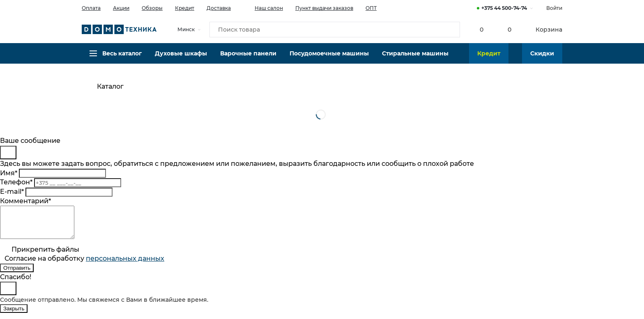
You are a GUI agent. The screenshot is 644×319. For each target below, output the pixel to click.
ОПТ (371, 8)
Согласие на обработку (84, 265)
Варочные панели (248, 60)
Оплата (91, 8)
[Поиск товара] (335, 30)
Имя (9, 173)
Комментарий (25, 201)
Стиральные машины (415, 60)
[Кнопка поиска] (450, 30)
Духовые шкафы (181, 60)
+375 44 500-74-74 (504, 8)
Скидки (542, 60)
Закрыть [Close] (14, 315)
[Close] (8, 153)
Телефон (16, 182)
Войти (554, 8)
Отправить (17, 274)
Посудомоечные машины (329, 60)
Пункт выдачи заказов (324, 8)
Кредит (185, 8)
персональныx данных (125, 265)
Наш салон (263, 7)
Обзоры (152, 8)
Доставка (219, 8)
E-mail (12, 192)
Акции (121, 8)
